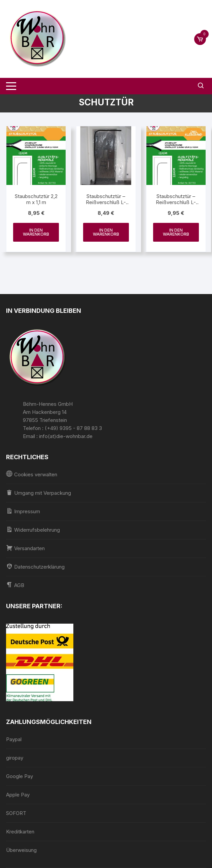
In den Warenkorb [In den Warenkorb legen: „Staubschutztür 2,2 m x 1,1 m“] (36, 232)
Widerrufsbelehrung (33, 529)
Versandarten (25, 548)
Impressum (23, 511)
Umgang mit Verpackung (39, 493)
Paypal (14, 739)
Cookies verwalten (32, 474)
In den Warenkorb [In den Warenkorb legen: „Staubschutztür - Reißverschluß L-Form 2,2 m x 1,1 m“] (106, 232)
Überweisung (21, 850)
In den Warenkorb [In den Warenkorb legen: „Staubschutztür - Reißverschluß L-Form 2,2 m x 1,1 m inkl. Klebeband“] (176, 232)
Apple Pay (18, 795)
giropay (15, 758)
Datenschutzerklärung (35, 566)
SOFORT (16, 813)
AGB (15, 585)
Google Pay (20, 776)
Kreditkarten (20, 832)
